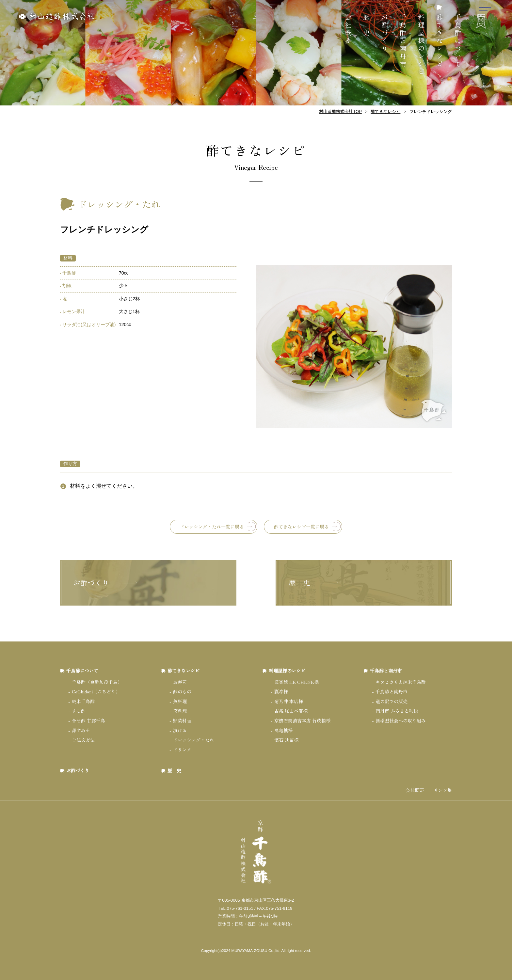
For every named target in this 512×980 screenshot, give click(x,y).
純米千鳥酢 (83, 701)
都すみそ (81, 730)
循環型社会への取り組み (401, 720)
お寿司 (180, 682)
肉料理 (180, 711)
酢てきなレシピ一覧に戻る (301, 527)
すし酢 (79, 711)
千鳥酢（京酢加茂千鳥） (97, 682)
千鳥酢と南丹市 (403, 41)
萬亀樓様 (283, 730)
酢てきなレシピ (440, 41)
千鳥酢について (458, 41)
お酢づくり (385, 33)
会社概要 (348, 29)
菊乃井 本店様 (289, 701)
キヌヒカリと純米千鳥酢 (401, 682)
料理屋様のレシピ (421, 45)
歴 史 (367, 25)
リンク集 (443, 790)
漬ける (180, 730)
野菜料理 (182, 720)
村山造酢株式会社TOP (340, 111)
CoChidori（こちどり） (96, 691)
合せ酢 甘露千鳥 (88, 720)
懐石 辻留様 (286, 740)
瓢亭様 (281, 691)
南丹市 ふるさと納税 (397, 711)
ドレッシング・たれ (194, 740)
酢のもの (182, 691)
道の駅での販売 (392, 701)
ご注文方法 (83, 740)
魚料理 (180, 701)
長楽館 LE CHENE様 (296, 682)
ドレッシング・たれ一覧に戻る (212, 527)
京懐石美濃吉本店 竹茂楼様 (302, 720)
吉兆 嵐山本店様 (291, 711)
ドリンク (182, 750)
